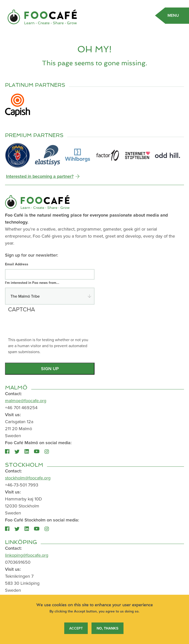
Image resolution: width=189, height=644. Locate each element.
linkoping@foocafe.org (27, 555)
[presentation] (46, 327)
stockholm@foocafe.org (28, 478)
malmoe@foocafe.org (26, 401)
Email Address (17, 264)
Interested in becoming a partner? (40, 176)
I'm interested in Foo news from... (32, 283)
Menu (173, 15)
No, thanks (107, 631)
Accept (76, 631)
